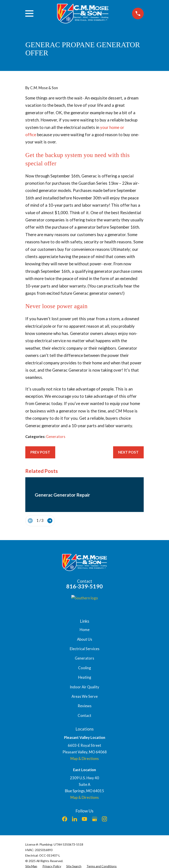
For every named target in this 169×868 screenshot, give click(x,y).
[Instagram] (104, 819)
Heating (85, 677)
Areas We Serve (85, 696)
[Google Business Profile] (95, 819)
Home (85, 630)
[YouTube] (84, 819)
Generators (56, 437)
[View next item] (50, 521)
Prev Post (40, 452)
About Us (85, 639)
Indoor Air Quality (84, 687)
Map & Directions (85, 759)
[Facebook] (65, 819)
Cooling (84, 668)
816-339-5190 (84, 586)
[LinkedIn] (74, 819)
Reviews (85, 706)
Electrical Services (85, 649)
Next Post (128, 452)
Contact (84, 716)
